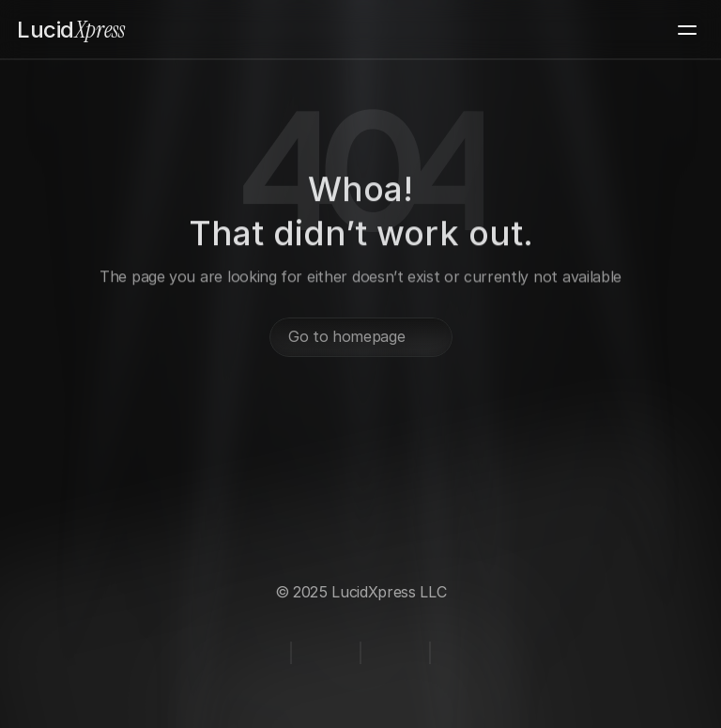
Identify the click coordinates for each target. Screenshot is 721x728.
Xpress (71, 30)
